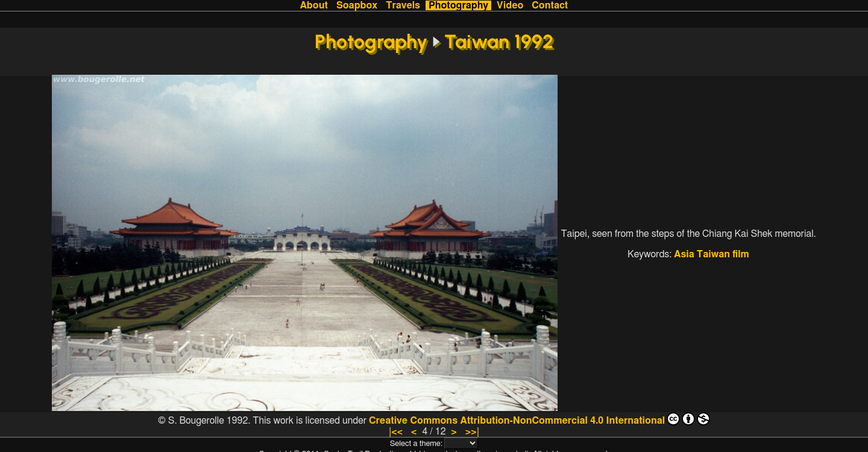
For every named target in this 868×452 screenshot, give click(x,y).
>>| (472, 432)
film (741, 254)
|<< (396, 432)
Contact (550, 5)
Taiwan (713, 254)
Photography (458, 5)
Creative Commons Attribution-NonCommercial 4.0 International (539, 419)
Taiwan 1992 (499, 42)
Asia (684, 254)
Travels (403, 5)
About (314, 5)
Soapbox (357, 5)
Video (510, 5)
